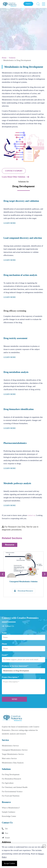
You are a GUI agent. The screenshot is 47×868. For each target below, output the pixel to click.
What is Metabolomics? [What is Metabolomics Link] (11, 808)
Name (4, 633)
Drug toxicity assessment (15, 338)
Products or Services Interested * (15, 666)
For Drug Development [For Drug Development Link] (11, 774)
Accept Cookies (9, 863)
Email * (5, 655)
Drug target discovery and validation (21, 201)
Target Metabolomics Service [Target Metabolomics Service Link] (13, 754)
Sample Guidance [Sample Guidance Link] (9, 812)
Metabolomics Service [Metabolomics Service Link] (10, 746)
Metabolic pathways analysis (17, 483)
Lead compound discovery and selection (23, 238)
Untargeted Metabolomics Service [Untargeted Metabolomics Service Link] (15, 750)
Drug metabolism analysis (16, 372)
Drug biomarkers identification (19, 409)
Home (4, 58)
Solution (12, 58)
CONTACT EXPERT (14, 171)
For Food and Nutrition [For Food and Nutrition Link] (11, 796)
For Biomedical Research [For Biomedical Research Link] (11, 779)
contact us (31, 515)
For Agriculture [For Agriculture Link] (8, 783)
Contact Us (8, 626)
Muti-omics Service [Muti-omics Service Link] (9, 758)
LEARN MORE (10, 223)
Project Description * (10, 677)
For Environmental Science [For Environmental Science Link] (12, 792)
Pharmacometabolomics (15, 443)
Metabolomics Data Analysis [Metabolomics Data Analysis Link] (13, 763)
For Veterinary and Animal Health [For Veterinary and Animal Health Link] (15, 787)
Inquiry (28, 4)
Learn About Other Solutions (14, 177)
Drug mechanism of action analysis (20, 275)
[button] (44, 574)
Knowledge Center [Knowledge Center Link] (9, 816)
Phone (4, 644)
